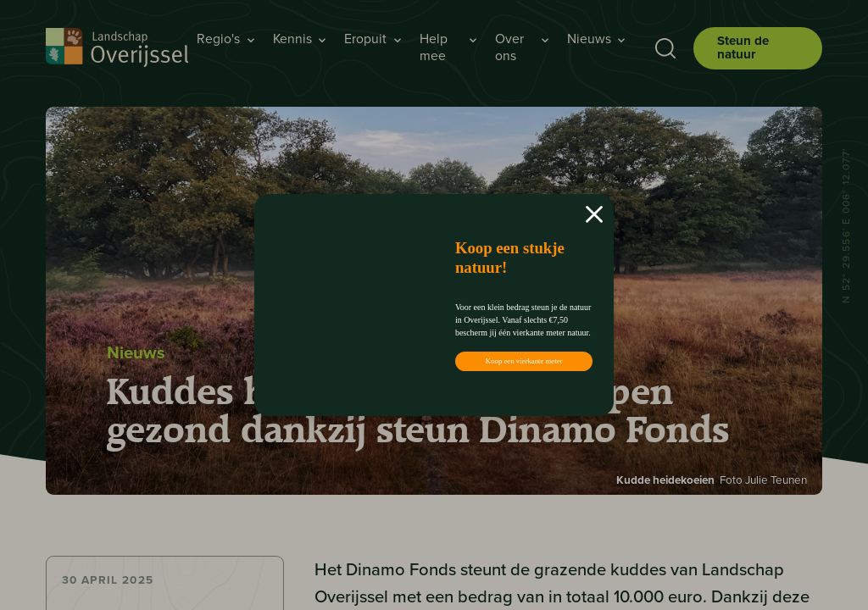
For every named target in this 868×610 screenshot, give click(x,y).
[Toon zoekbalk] (661, 48)
